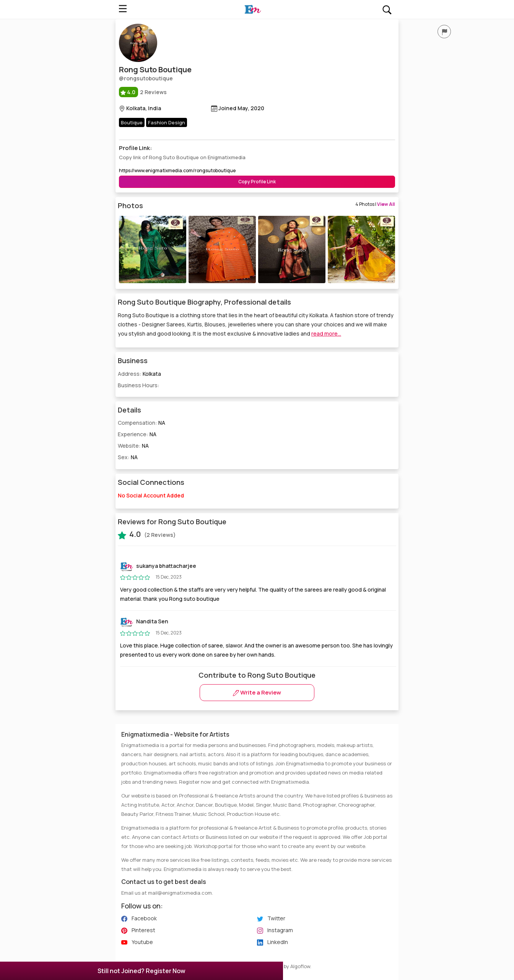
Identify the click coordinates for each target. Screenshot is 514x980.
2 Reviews (143, 92)
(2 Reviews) (147, 534)
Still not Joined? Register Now (142, 971)
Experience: (137, 434)
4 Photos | (375, 204)
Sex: (128, 457)
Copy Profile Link (257, 182)
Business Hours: (139, 385)
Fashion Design (167, 122)
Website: (133, 446)
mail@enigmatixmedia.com (180, 893)
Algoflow (300, 966)
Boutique (132, 122)
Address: (139, 374)
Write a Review (257, 692)
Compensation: (142, 423)
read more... (326, 333)
